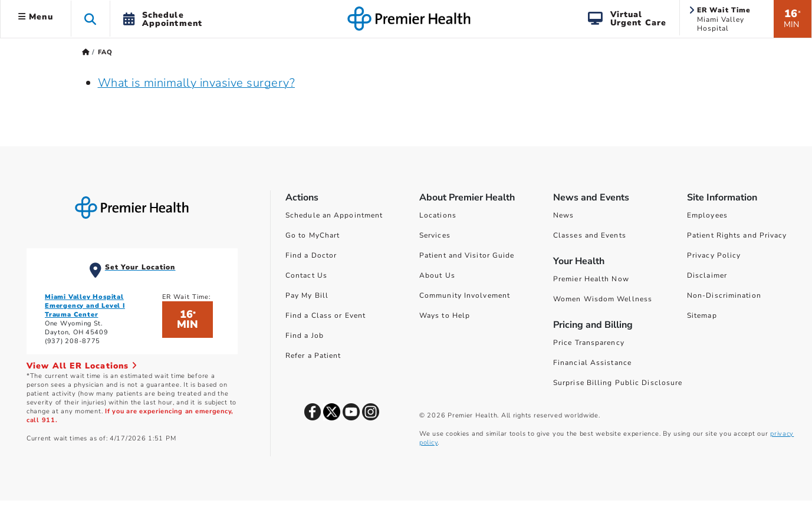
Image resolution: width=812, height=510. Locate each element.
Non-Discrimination (724, 295)
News (563, 215)
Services (435, 235)
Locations (438, 215)
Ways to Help (445, 315)
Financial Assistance (592, 363)
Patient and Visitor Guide (467, 255)
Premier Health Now (591, 279)
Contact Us (306, 275)
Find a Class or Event (326, 315)
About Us (437, 275)
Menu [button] (36, 17)
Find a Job (305, 335)
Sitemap (702, 315)
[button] (91, 19)
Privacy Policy (714, 255)
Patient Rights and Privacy (737, 235)
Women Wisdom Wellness (603, 299)
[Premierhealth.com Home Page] (86, 52)
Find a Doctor (311, 255)
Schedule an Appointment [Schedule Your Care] (334, 215)
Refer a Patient (313, 356)
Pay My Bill (307, 295)
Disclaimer (707, 275)
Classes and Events (590, 235)
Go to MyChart (313, 235)
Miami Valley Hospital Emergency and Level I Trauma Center (85, 306)
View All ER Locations (82, 366)
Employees (707, 215)
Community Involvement (465, 295)
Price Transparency (589, 343)
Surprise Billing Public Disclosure (618, 383)
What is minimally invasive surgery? (197, 83)
